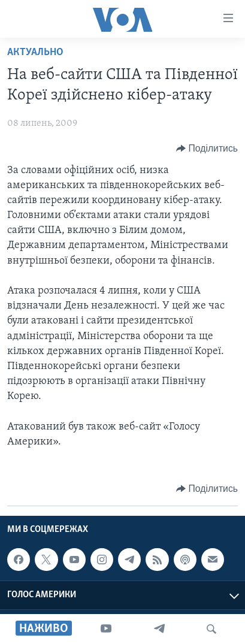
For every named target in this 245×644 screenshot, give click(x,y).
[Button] (207, 149)
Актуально (35, 52)
